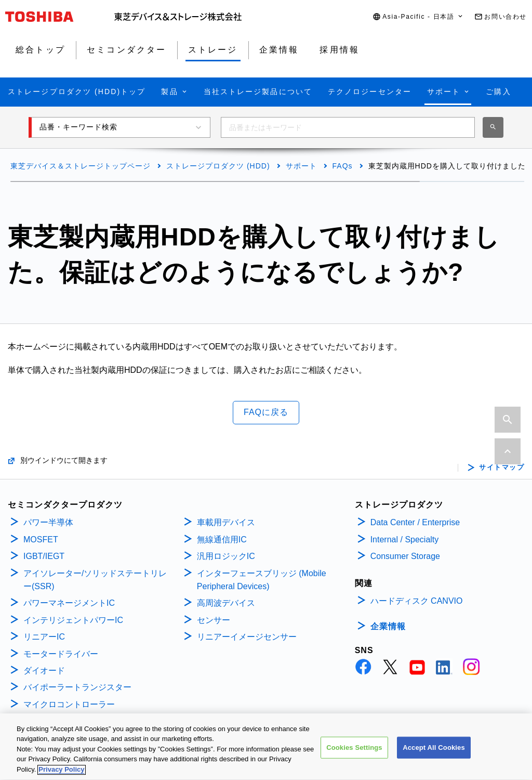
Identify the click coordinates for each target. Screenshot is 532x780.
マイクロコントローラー (69, 704)
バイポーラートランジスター (77, 687)
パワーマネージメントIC (69, 603)
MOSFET (41, 539)
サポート (301, 166)
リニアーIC (44, 637)
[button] (418, 17)
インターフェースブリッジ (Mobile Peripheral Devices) (262, 580)
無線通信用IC (222, 539)
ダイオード (44, 671)
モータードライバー (61, 654)
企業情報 (388, 626)
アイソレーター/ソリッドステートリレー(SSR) (95, 580)
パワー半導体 (48, 522)
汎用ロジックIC (226, 556)
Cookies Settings (354, 753)
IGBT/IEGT (44, 556)
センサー (214, 620)
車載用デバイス (226, 522)
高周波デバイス (226, 603)
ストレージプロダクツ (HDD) (218, 166)
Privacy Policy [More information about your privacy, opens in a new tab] (61, 776)
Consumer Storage (405, 556)
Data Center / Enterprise (415, 522)
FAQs (343, 166)
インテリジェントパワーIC (73, 620)
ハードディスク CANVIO (417, 601)
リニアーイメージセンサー (247, 637)
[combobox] (348, 127)
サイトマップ (502, 467)
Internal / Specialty (405, 539)
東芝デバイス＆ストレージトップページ (81, 166)
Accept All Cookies (434, 753)
